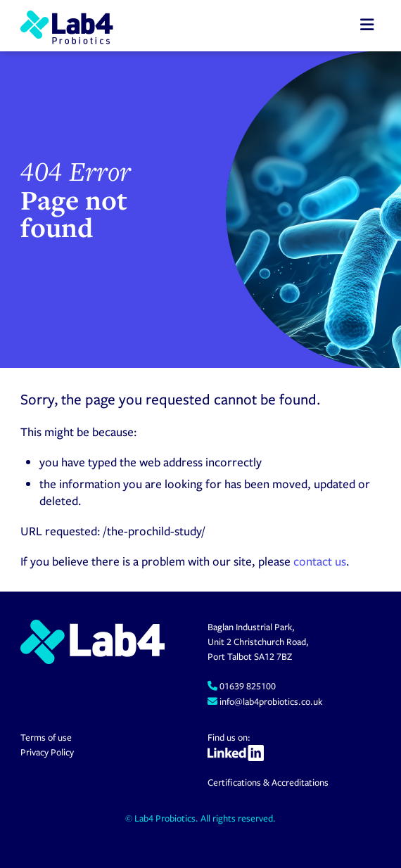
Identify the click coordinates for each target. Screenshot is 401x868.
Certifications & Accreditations (268, 782)
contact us (320, 561)
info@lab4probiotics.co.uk (270, 701)
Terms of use (46, 737)
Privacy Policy (47, 752)
